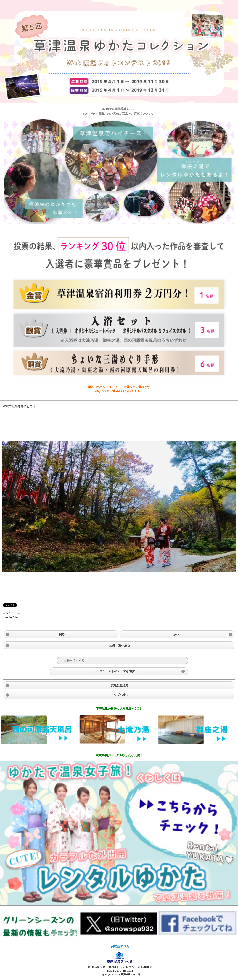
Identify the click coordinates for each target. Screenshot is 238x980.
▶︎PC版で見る (120, 946)
